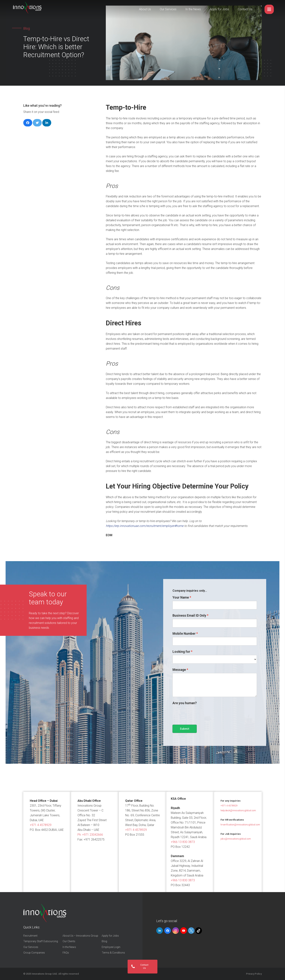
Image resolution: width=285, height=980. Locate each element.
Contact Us (245, 9)
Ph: (90, 835)
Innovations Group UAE (44, 974)
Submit (185, 729)
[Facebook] (168, 931)
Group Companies (34, 953)
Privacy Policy (254, 974)
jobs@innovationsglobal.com (236, 839)
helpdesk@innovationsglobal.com (238, 810)
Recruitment (30, 936)
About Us (145, 9)
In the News (193, 9)
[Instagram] (176, 931)
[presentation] (201, 714)
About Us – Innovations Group (80, 936)
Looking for (181, 652)
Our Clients (69, 941)
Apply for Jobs (219, 9)
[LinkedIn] (160, 931)
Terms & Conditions (113, 953)
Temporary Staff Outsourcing (41, 941)
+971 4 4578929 (41, 825)
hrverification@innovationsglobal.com (240, 825)
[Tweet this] (37, 123)
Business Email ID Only (189, 616)
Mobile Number (184, 634)
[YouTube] (184, 931)
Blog (104, 941)
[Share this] (28, 123)
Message (179, 670)
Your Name (181, 597)
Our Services (168, 9)
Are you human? (185, 703)
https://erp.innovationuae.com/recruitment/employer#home (145, 526)
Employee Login (111, 947)
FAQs (66, 953)
